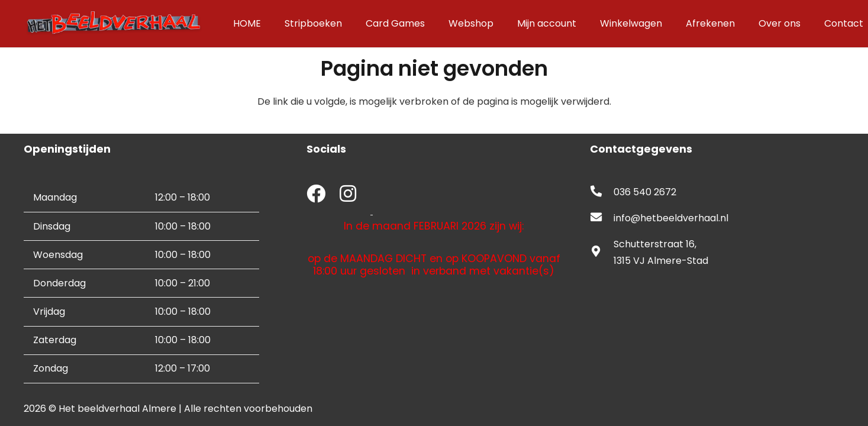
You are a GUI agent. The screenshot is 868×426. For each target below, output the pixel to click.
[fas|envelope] (602, 218)
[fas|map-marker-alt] (602, 253)
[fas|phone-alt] (602, 192)
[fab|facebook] (316, 195)
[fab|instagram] (348, 195)
